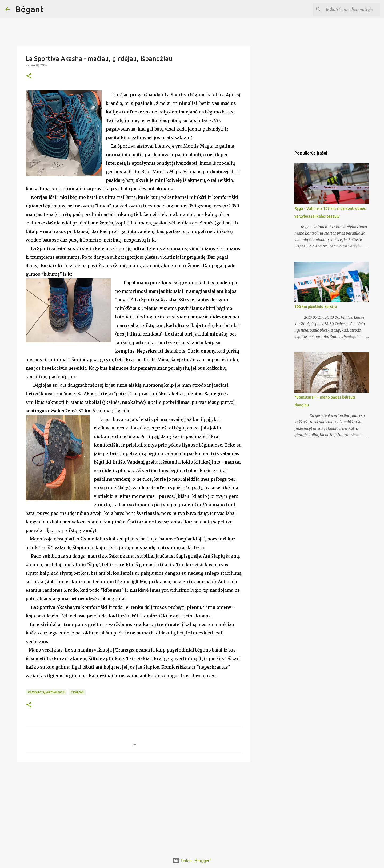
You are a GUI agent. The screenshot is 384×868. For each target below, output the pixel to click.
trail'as (77, 692)
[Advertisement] (134, 807)
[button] (29, 76)
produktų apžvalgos (46, 692)
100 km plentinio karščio (316, 307)
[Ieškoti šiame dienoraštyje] (352, 9)
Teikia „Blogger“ (192, 861)
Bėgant (29, 9)
